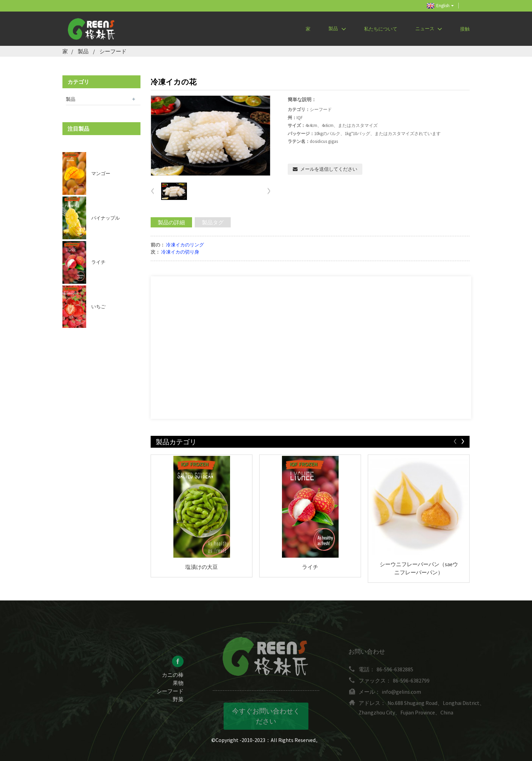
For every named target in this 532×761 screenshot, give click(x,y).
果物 (178, 688)
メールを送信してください (329, 169)
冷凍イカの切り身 (180, 252)
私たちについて (381, 29)
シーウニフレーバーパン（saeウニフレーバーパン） (419, 568)
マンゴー (101, 173)
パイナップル (106, 218)
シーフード (113, 51)
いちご (98, 307)
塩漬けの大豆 (202, 567)
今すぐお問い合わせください (266, 721)
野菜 (178, 704)
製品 (337, 29)
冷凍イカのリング (185, 245)
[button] (269, 191)
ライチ (98, 262)
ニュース (429, 29)
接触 (465, 29)
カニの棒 (173, 680)
